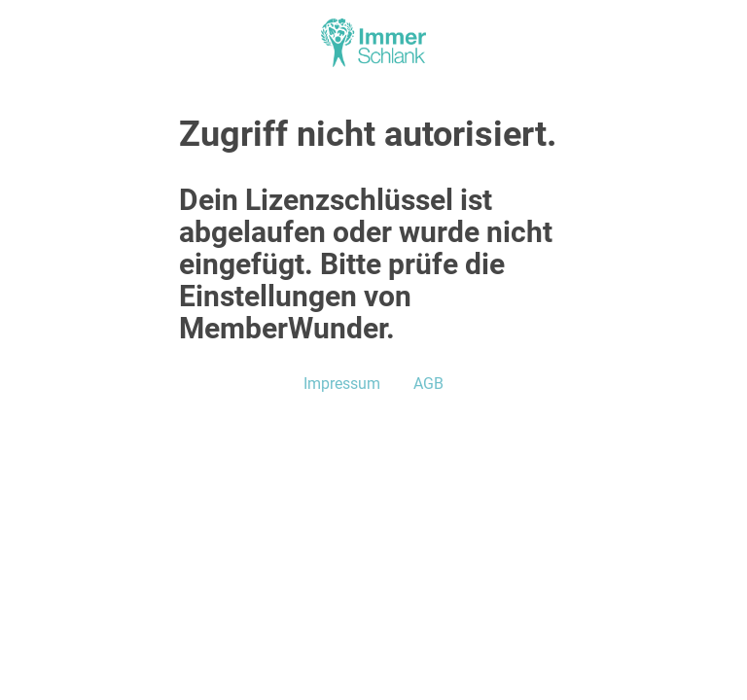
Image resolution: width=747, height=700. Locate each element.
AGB (428, 384)
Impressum (342, 384)
